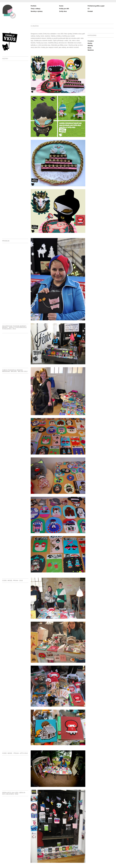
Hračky (90, 43)
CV (89, 9)
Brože (90, 48)
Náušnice (91, 50)
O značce (91, 41)
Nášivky (90, 46)
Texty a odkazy (35, 9)
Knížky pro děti (64, 9)
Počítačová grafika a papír (96, 6)
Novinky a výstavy (37, 11)
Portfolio (33, 6)
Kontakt (90, 11)
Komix (61, 6)
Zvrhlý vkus (63, 11)
